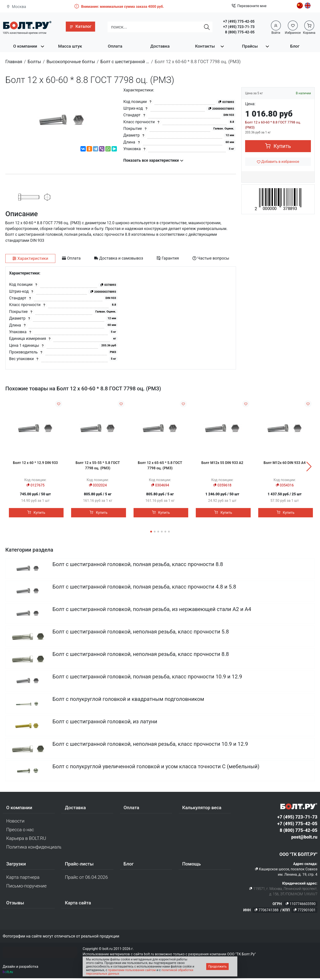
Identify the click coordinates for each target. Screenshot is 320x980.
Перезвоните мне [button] (249, 6)
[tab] (30, 258)
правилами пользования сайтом (132, 970)
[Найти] (207, 27)
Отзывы (15, 904)
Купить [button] (278, 146)
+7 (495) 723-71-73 (239, 27)
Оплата (115, 46)
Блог (295, 46)
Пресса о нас (20, 831)
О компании (25, 46)
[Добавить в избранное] (278, 162)
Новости (15, 823)
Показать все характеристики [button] (153, 160)
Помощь (191, 865)
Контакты (205, 46)
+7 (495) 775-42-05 (239, 21)
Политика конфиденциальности (34, 849)
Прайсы (250, 46)
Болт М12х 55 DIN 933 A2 (222, 463)
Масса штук (70, 46)
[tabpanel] (121, 318)
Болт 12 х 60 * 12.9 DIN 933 (35, 463)
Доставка (160, 46)
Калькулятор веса (202, 809)
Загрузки (16, 865)
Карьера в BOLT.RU (26, 840)
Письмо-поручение (26, 887)
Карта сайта (78, 904)
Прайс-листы (79, 865)
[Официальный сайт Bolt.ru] (27, 25)
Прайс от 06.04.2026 (86, 879)
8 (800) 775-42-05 (240, 32)
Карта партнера (23, 879)
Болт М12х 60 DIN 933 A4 (285, 463)
